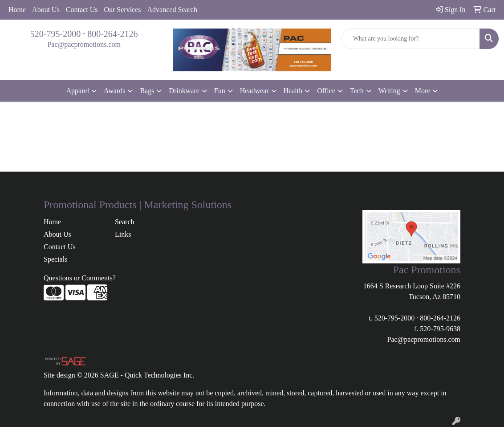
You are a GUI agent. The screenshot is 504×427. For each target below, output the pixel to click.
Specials (55, 259)
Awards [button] (114, 91)
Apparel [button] (78, 91)
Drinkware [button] (184, 91)
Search (125, 222)
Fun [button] (220, 91)
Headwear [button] (254, 91)
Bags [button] (147, 91)
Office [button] (326, 91)
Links (123, 234)
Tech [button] (357, 91)
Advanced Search (172, 10)
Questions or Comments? (80, 278)
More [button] (423, 91)
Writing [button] (389, 91)
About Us (46, 10)
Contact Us (82, 10)
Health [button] (293, 91)
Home (17, 10)
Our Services (122, 10)
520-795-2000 (55, 34)
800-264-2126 (112, 34)
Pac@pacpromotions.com (84, 44)
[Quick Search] (411, 39)
